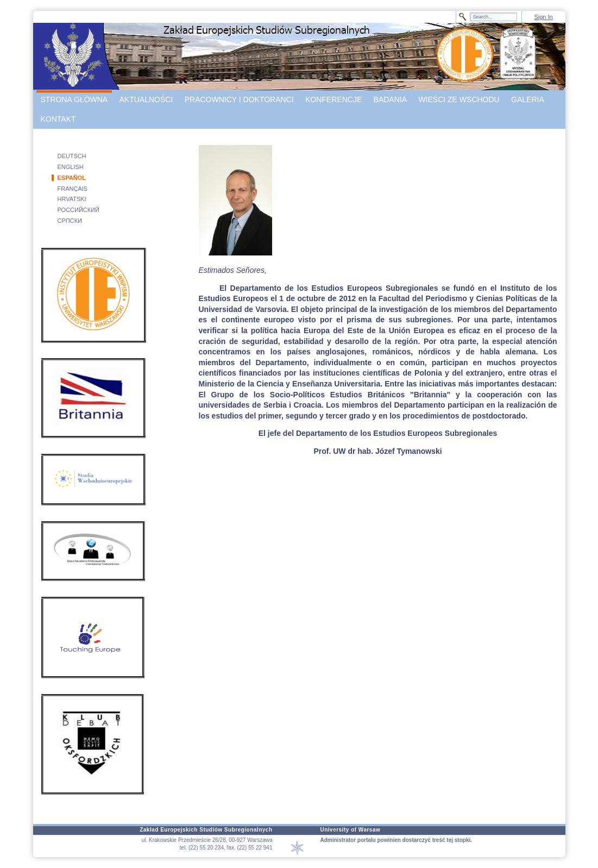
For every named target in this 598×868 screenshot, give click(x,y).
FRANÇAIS (73, 189)
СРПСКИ (70, 221)
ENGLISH (71, 167)
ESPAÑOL (72, 178)
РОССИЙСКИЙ (79, 210)
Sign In (543, 17)
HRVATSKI (72, 199)
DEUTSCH (72, 156)
